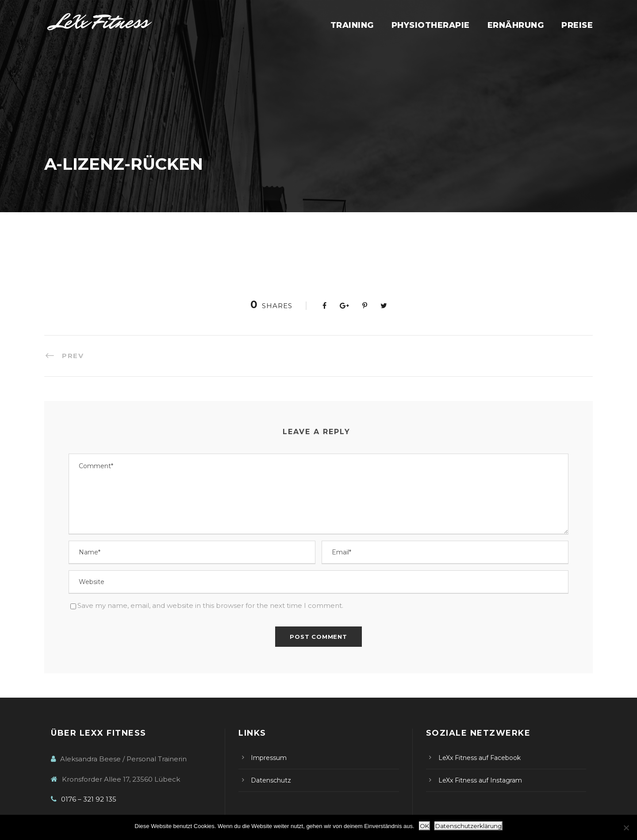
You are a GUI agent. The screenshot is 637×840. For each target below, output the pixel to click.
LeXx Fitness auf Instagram (480, 780)
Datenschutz (271, 780)
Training (352, 25)
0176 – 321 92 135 (89, 799)
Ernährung (516, 25)
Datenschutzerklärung (468, 826)
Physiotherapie (431, 25)
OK (424, 826)
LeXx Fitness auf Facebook (480, 758)
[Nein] (626, 828)
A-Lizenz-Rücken (73, 244)
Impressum (269, 758)
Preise (577, 25)
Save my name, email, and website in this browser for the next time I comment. (210, 605)
